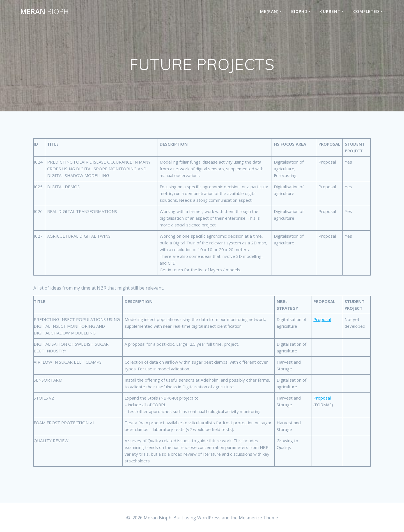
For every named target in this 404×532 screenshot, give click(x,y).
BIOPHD (299, 11)
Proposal (322, 319)
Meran (44, 12)
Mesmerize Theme (258, 518)
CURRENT (330, 11)
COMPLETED (366, 11)
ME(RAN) (269, 11)
